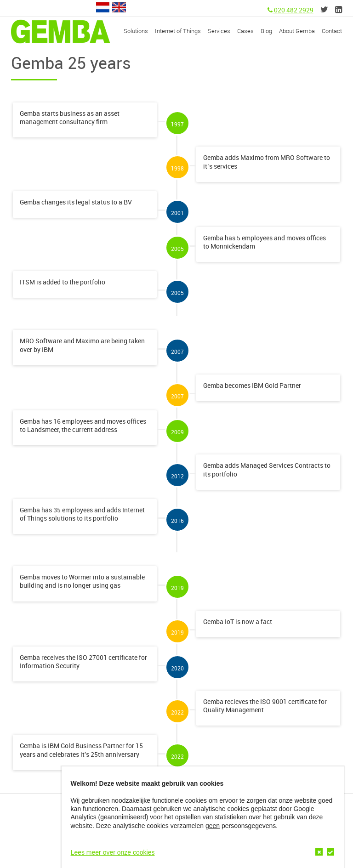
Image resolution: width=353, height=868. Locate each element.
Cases (245, 31)
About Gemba (297, 31)
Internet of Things (178, 31)
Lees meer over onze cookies (113, 852)
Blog (266, 31)
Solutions (136, 31)
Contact (332, 31)
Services (219, 31)
